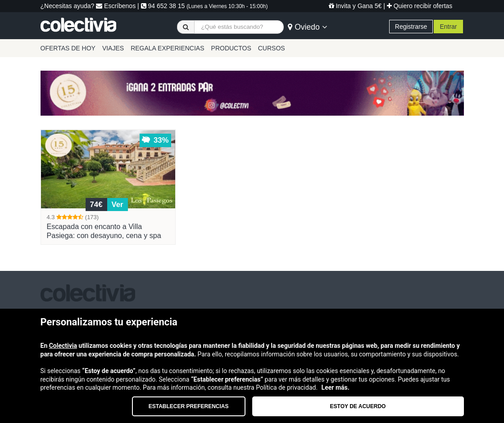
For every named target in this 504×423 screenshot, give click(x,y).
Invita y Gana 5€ (355, 6)
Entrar (448, 27)
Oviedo (307, 27)
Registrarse (411, 27)
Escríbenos (116, 6)
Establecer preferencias (189, 406)
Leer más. (336, 387)
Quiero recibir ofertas (420, 6)
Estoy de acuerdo (358, 406)
